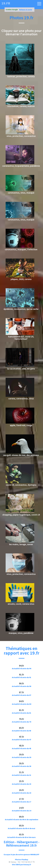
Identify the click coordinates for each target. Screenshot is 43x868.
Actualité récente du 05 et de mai (21, 828)
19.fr (6, 3)
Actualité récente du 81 (21, 713)
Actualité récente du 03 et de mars (21, 837)
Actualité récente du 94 (21, 668)
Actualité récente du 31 (21, 775)
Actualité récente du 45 (21, 748)
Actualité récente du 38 (21, 766)
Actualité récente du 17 (21, 802)
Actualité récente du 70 (21, 722)
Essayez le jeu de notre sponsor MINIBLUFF (21, 854)
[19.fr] (39, 4)
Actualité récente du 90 (21, 686)
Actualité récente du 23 (21, 784)
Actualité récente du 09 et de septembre (22, 819)
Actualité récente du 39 (21, 757)
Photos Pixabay (22, 859)
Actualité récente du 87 (21, 695)
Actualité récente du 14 (21, 811)
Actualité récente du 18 (21, 793)
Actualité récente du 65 (21, 731)
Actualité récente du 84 (21, 704)
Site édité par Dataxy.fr (21, 864)
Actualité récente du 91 (21, 677)
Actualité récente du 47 (21, 740)
